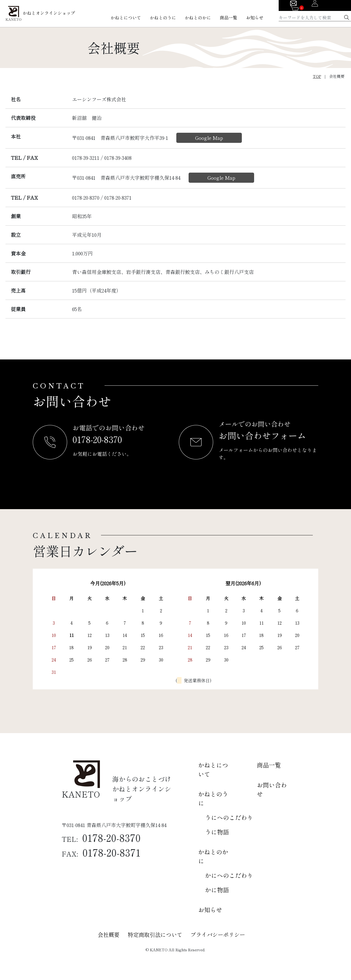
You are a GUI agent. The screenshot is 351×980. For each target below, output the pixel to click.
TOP (317, 76)
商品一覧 (228, 17)
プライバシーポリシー (218, 935)
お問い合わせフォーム (263, 435)
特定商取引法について (155, 935)
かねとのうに (163, 17)
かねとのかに (198, 17)
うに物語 (217, 832)
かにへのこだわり (229, 875)
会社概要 (109, 935)
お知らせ (255, 17)
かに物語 (217, 890)
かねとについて (126, 17)
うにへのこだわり (229, 817)
